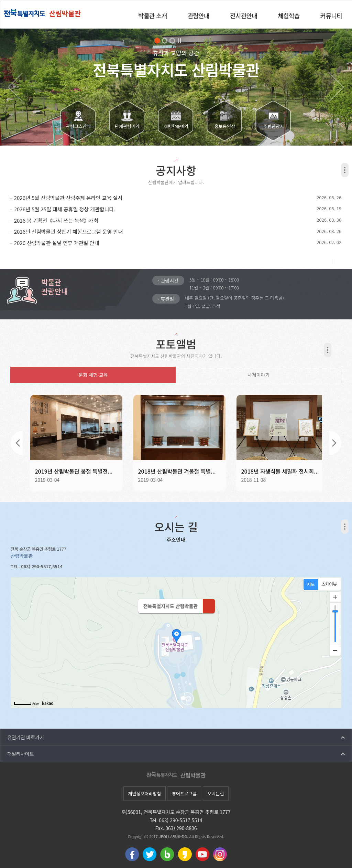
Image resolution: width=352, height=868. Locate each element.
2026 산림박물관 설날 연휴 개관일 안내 (57, 243)
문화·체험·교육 (93, 375)
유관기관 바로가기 (26, 737)
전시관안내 (244, 15)
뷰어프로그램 (184, 793)
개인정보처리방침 (144, 793)
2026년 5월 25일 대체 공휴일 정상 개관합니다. (65, 209)
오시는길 (216, 793)
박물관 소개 (153, 15)
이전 (17, 443)
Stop (180, 41)
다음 (335, 443)
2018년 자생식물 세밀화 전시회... (280, 471)
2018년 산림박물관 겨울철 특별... (177, 471)
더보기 (345, 170)
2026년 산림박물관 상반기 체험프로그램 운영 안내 (69, 231)
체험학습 (289, 15)
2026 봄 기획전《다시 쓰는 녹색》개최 (56, 220)
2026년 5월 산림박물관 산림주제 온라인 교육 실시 (68, 198)
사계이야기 (258, 375)
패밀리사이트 (20, 754)
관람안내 (199, 15)
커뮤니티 (331, 15)
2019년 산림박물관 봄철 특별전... (74, 471)
